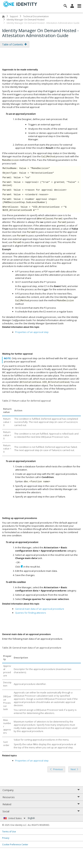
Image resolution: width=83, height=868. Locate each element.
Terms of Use (9, 831)
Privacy (6, 838)
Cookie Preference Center (15, 844)
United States (17, 818)
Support (14, 16)
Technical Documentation (36, 16)
